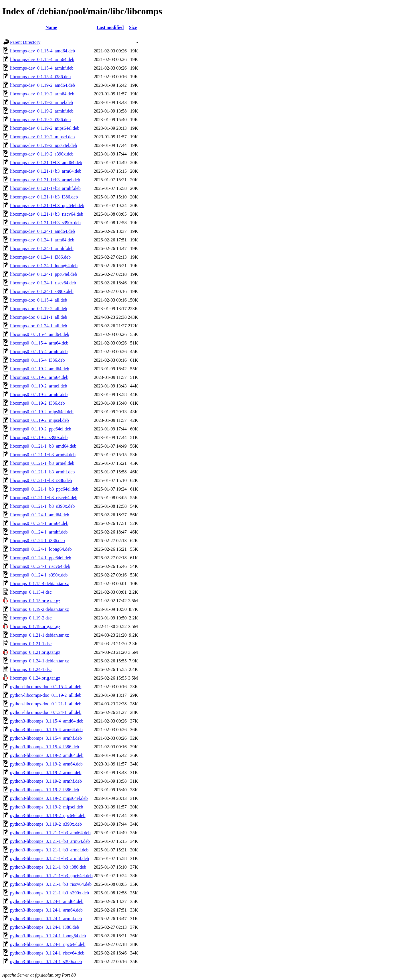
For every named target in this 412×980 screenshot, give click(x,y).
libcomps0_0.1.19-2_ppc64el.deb (41, 429)
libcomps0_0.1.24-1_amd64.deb (40, 515)
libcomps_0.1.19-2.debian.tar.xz (39, 609)
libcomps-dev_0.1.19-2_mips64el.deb (45, 128)
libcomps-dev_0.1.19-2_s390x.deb (42, 154)
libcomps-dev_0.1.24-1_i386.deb (40, 257)
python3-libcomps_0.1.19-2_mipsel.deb (47, 807)
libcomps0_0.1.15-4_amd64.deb (40, 334)
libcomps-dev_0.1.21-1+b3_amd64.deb (46, 163)
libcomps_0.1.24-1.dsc (31, 669)
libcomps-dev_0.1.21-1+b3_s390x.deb (45, 223)
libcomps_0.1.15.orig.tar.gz (35, 601)
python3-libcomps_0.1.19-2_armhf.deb (46, 781)
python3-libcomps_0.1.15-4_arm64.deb (46, 730)
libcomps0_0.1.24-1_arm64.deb (39, 523)
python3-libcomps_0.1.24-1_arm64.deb (46, 910)
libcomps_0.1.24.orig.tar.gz (35, 678)
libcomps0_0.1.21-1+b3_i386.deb (41, 480)
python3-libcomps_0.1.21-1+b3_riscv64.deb (51, 884)
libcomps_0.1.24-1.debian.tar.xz (39, 661)
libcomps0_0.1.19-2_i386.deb (37, 403)
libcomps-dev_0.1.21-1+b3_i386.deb (44, 197)
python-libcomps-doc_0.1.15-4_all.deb (46, 687)
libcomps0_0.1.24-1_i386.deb (37, 541)
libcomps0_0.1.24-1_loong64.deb (41, 549)
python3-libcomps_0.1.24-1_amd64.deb (47, 901)
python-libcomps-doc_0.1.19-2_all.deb (46, 695)
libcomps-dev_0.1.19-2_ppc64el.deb (43, 145)
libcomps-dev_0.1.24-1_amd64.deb (42, 231)
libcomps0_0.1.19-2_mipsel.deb (39, 420)
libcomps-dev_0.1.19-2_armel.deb (41, 102)
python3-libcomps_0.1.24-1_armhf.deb (46, 919)
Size (133, 27)
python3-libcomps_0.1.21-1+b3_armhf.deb (49, 858)
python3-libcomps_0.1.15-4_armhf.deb (46, 738)
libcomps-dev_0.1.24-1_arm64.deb (42, 240)
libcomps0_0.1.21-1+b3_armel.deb (42, 463)
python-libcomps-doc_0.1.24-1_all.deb (46, 712)
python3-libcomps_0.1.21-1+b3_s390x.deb (49, 893)
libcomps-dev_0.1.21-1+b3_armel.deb (45, 180)
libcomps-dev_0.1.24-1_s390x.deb (42, 291)
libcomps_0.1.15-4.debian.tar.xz (39, 584)
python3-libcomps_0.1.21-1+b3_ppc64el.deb (51, 876)
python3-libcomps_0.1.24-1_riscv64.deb (47, 953)
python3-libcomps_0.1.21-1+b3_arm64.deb (50, 841)
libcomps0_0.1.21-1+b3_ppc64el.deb (44, 489)
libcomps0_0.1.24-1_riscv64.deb (40, 566)
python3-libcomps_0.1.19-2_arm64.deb (46, 764)
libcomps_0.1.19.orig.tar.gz (35, 626)
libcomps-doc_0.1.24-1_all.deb (39, 326)
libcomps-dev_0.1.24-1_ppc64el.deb (43, 274)
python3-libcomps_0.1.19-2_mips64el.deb (49, 798)
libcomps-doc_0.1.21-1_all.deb (39, 317)
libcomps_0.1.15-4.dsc (31, 592)
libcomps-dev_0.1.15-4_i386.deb (40, 77)
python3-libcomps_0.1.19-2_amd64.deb (47, 755)
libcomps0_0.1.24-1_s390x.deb (39, 575)
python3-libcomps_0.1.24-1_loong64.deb (48, 936)
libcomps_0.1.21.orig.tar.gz (35, 652)
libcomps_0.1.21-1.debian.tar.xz (39, 635)
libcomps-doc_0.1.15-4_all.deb (39, 300)
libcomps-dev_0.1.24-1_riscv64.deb (43, 283)
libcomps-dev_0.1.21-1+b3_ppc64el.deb (47, 205)
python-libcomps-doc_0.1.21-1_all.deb (46, 704)
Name (51, 27)
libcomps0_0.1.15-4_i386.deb (37, 360)
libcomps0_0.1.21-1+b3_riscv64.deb (44, 498)
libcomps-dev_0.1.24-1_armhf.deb (42, 248)
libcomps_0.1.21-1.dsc (31, 644)
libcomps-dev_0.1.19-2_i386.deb (40, 120)
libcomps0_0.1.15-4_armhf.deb (39, 352)
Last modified (110, 27)
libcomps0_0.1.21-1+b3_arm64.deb (43, 455)
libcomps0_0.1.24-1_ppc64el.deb (41, 558)
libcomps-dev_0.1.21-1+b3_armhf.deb (45, 188)
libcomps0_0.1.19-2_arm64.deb (39, 377)
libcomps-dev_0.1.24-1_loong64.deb (44, 266)
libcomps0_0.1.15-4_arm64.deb (39, 343)
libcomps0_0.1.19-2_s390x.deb (39, 437)
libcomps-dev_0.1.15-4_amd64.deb (42, 51)
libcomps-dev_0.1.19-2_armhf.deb (42, 111)
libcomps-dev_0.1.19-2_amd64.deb (42, 85)
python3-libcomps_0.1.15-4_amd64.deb (47, 721)
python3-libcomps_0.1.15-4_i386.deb (44, 747)
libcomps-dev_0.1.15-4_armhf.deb (42, 68)
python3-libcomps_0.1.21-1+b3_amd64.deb (50, 833)
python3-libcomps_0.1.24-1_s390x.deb (46, 962)
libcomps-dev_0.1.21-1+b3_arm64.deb (46, 171)
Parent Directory (25, 42)
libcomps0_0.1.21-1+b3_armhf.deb (42, 472)
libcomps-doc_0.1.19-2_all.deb (39, 309)
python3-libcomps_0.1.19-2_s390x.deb (46, 824)
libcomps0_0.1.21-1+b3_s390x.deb (42, 506)
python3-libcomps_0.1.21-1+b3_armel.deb (49, 850)
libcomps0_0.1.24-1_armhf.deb (39, 532)
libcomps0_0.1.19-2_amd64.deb (40, 369)
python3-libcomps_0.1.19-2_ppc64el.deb (48, 815)
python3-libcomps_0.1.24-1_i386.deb (44, 927)
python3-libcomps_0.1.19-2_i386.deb (44, 790)
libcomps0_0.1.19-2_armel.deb (39, 386)
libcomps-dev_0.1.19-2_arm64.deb (42, 94)
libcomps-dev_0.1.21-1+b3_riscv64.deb (47, 214)
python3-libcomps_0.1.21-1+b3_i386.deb (48, 867)
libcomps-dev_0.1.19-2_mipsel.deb (42, 137)
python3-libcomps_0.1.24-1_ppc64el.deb (48, 944)
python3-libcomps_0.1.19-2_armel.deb (46, 773)
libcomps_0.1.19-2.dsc (31, 618)
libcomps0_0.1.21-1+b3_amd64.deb (43, 446)
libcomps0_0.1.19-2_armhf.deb (39, 394)
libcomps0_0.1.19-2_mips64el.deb (42, 412)
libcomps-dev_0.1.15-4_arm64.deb (42, 59)
